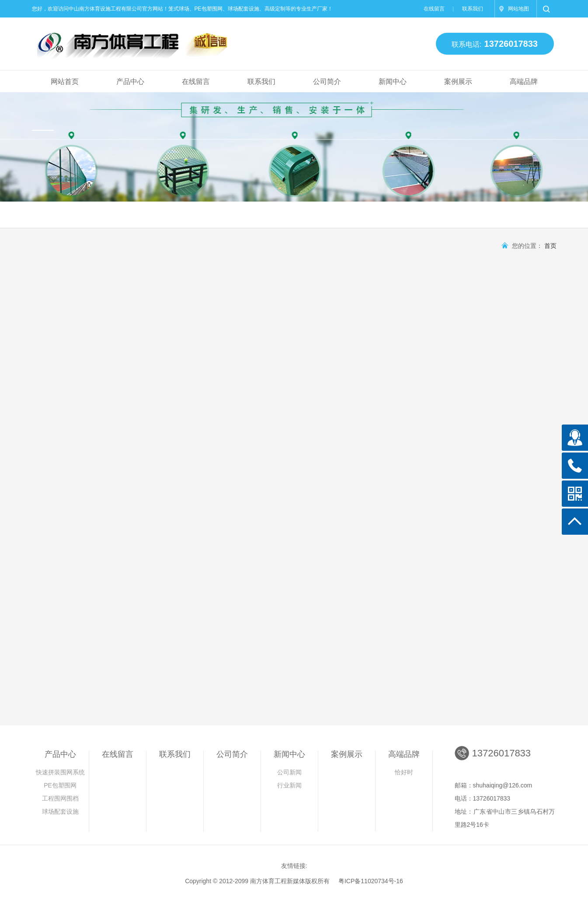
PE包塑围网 (60, 785)
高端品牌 (524, 82)
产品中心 (130, 82)
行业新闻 (289, 785)
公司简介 (327, 82)
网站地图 (518, 9)
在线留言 (434, 9)
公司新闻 (289, 772)
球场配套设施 (60, 811)
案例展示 (458, 82)
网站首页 (65, 82)
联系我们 (473, 9)
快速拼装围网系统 (60, 772)
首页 (550, 246)
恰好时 (404, 772)
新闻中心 (393, 82)
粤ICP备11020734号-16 (371, 881)
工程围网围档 (60, 798)
